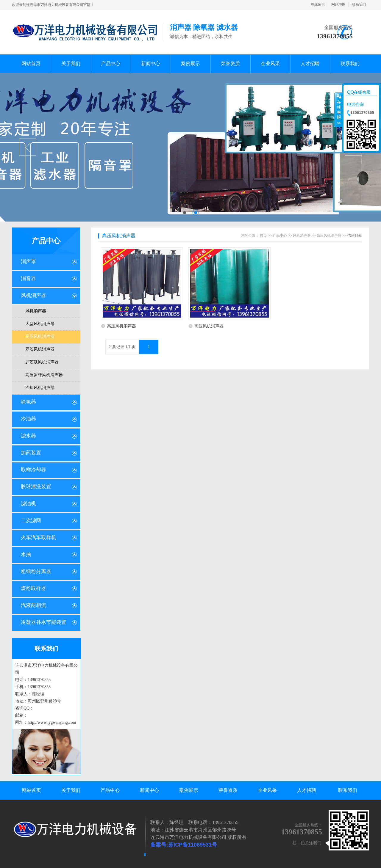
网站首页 (32, 790)
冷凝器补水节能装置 (44, 622)
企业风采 (267, 790)
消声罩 (28, 262)
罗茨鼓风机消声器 (42, 362)
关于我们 (71, 790)
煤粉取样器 (33, 588)
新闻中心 (149, 790)
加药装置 (31, 453)
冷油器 (28, 419)
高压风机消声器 (40, 336)
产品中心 (46, 241)
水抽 (26, 554)
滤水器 (28, 436)
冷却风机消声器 (40, 388)
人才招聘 (307, 790)
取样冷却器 (33, 470)
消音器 (28, 278)
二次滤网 (31, 521)
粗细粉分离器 (36, 571)
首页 (263, 236)
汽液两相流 (33, 605)
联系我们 (359, 4)
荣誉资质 (228, 790)
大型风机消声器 (40, 324)
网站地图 (338, 4)
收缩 (338, 110)
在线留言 (318, 4)
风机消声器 (33, 295)
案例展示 (189, 790)
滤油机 (28, 504)
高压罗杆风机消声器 (44, 375)
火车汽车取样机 (39, 537)
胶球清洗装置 (36, 487)
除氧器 (28, 402)
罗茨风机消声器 (40, 349)
